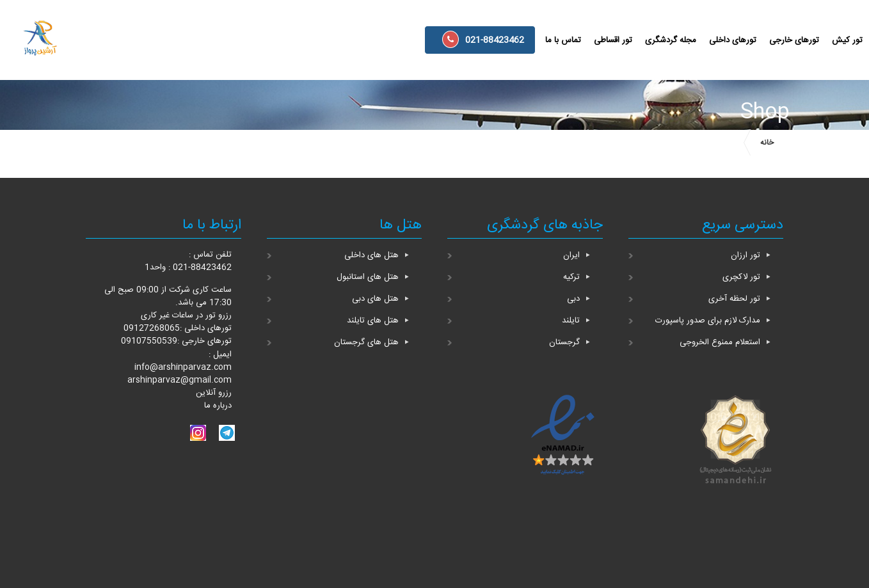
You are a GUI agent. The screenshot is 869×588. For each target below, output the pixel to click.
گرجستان (564, 342)
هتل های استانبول (368, 277)
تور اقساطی (613, 40)
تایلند (571, 321)
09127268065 (152, 328)
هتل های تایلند (373, 321)
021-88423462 (483, 39)
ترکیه (571, 277)
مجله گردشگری (671, 40)
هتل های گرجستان (366, 342)
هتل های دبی (375, 299)
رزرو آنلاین (214, 393)
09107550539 (149, 341)
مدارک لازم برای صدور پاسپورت (708, 321)
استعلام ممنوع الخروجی (720, 342)
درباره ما (218, 406)
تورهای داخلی (733, 40)
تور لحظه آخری (734, 299)
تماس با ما (563, 40)
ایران (571, 255)
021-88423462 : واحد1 (188, 267)
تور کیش (847, 40)
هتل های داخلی (371, 255)
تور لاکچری (741, 277)
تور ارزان (745, 255)
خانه (767, 143)
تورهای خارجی (794, 40)
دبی (573, 299)
